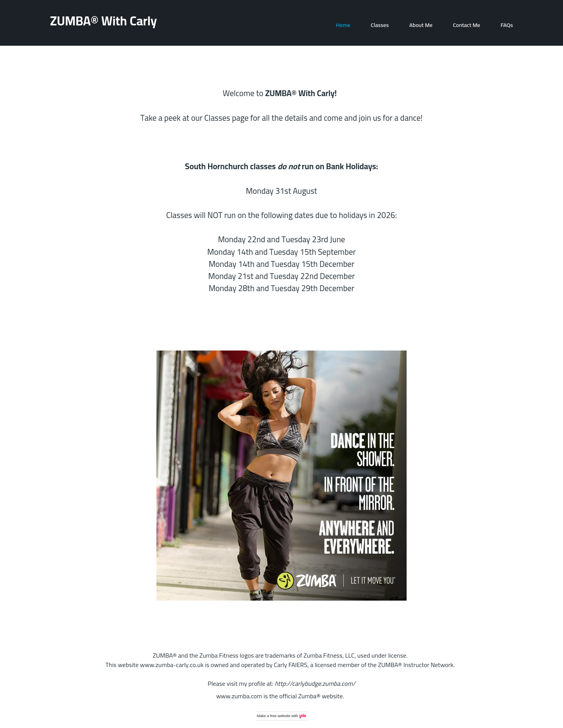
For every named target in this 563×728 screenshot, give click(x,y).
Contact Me (467, 25)
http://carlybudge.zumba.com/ (315, 683)
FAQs (507, 25)
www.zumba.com (239, 696)
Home (343, 25)
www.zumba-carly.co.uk (172, 665)
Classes (380, 25)
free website (280, 716)
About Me (421, 25)
